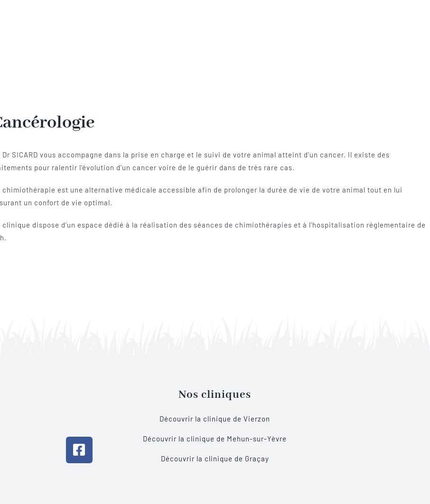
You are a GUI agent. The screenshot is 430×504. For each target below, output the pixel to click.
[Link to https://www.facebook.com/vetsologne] (79, 450)
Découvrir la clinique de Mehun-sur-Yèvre (215, 439)
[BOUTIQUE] (351, 387)
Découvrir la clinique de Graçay (215, 458)
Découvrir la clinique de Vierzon (215, 419)
